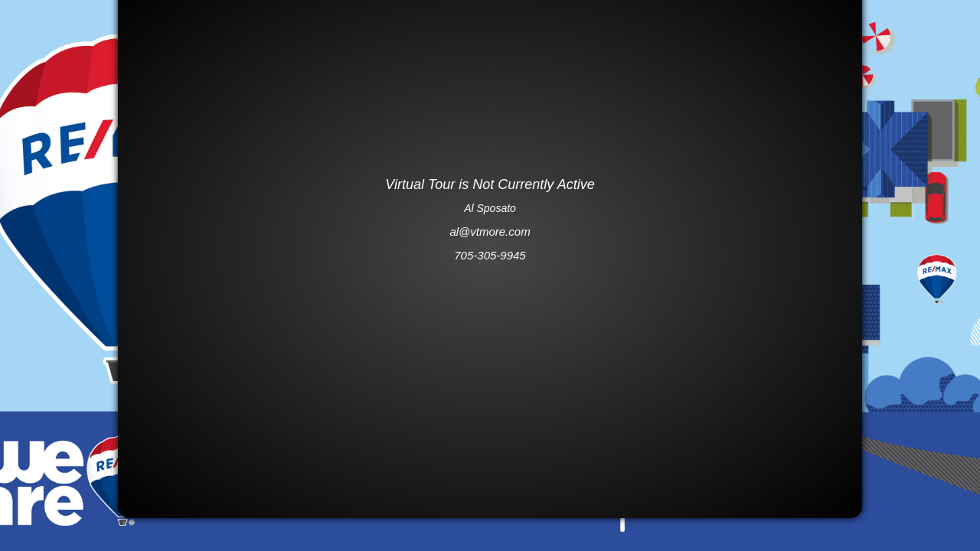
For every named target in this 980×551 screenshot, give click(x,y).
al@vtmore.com (490, 231)
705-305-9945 (490, 255)
